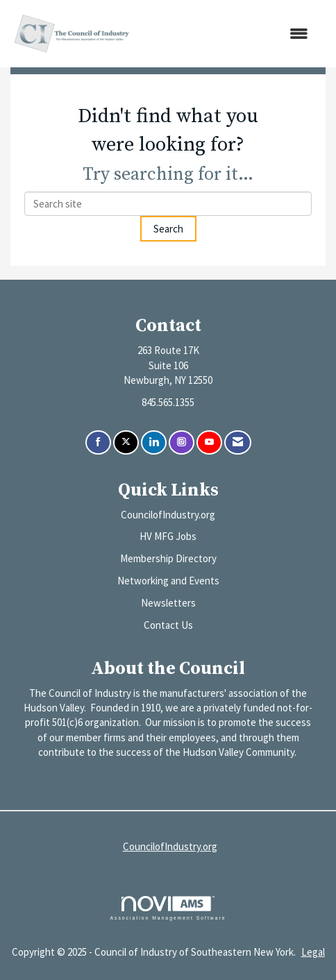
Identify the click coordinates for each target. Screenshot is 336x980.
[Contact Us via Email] (238, 442)
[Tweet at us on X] (126, 442)
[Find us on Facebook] (98, 442)
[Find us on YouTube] (209, 442)
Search (168, 229)
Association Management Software (168, 909)
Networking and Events (168, 581)
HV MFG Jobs (168, 536)
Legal (313, 952)
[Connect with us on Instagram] (182, 442)
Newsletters (168, 603)
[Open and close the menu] (228, 34)
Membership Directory (168, 558)
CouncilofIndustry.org (168, 515)
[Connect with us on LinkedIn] (154, 442)
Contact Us (168, 625)
